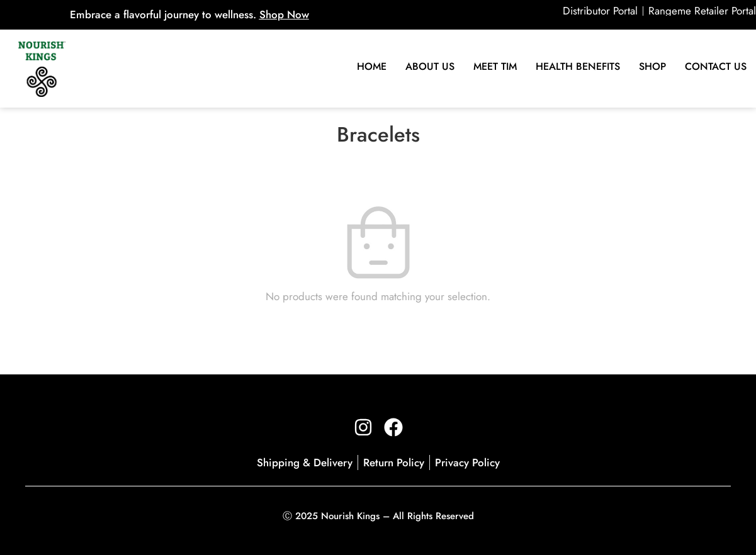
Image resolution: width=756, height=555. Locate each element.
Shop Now (284, 14)
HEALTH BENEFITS (578, 66)
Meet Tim (495, 66)
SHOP (652, 66)
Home (372, 66)
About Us (430, 66)
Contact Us (716, 66)
